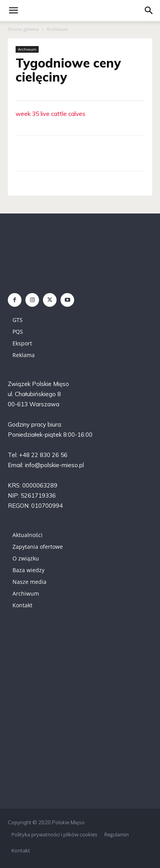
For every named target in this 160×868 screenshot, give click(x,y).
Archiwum (57, 29)
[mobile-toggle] (13, 11)
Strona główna (23, 29)
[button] (149, 11)
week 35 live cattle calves (51, 114)
